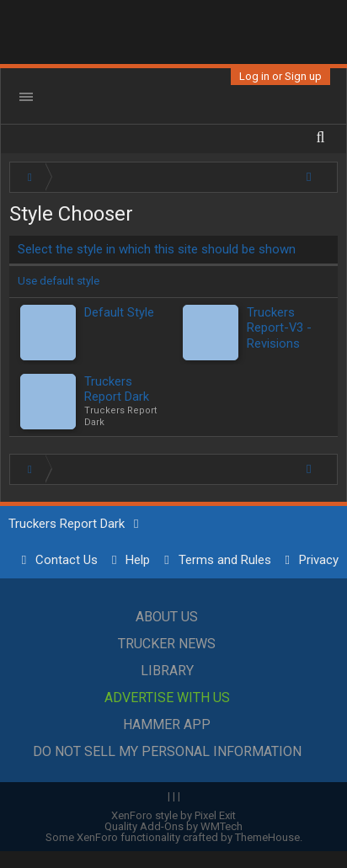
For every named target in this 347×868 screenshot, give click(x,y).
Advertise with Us (167, 698)
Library (167, 671)
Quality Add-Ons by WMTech (173, 826)
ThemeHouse (267, 837)
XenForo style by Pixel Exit (173, 815)
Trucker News (167, 644)
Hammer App (167, 724)
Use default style (59, 281)
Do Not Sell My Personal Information (167, 751)
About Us (167, 617)
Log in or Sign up (280, 76)
